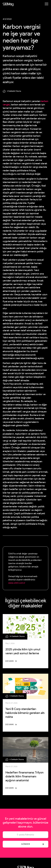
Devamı (10, 661)
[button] (47, 4)
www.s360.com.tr (17, 583)
